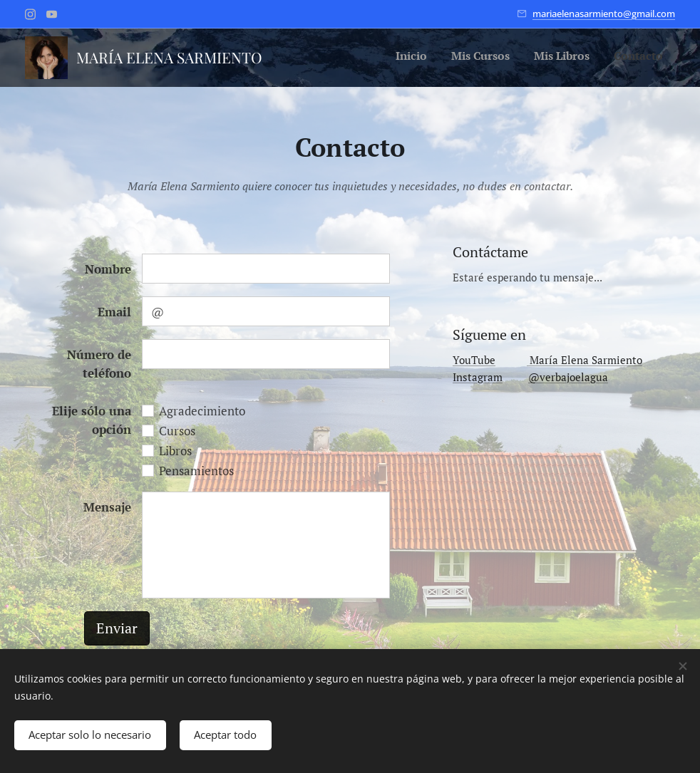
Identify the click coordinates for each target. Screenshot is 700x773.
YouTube (474, 360)
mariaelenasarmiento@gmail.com (604, 14)
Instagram (478, 377)
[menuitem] (590, 58)
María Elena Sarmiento (585, 360)
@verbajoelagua (568, 377)
